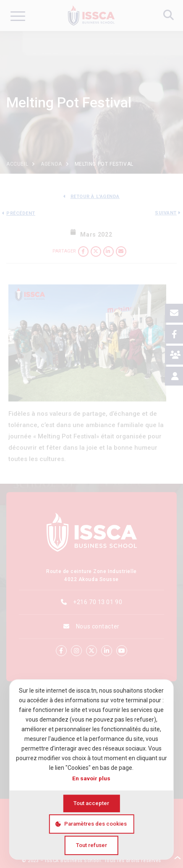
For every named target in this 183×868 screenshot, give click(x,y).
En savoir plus (91, 778)
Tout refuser (91, 845)
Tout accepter (91, 803)
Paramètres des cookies (95, 824)
